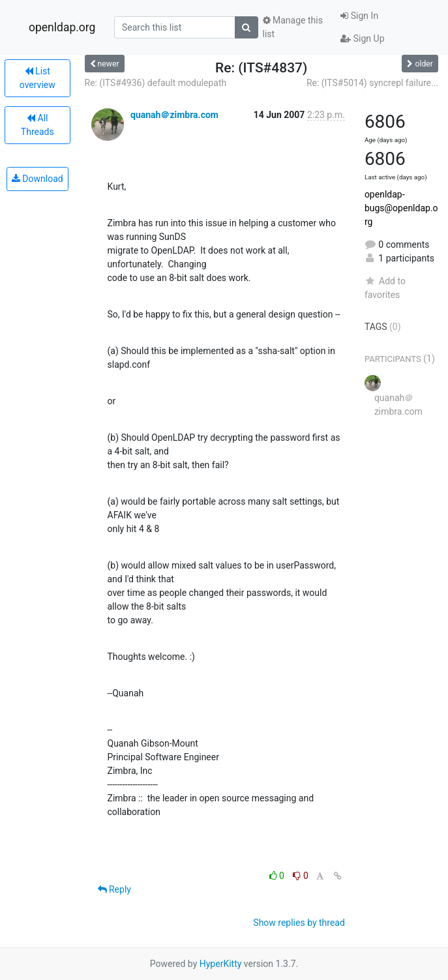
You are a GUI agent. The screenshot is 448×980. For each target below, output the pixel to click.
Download (37, 179)
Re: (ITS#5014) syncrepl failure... (372, 83)
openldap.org (62, 27)
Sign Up (362, 38)
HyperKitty (221, 964)
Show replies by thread (299, 923)
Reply (114, 889)
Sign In (359, 16)
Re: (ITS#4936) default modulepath (156, 83)
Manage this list (293, 27)
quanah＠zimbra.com (174, 115)
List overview (37, 78)
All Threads (37, 125)
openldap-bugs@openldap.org (401, 208)
